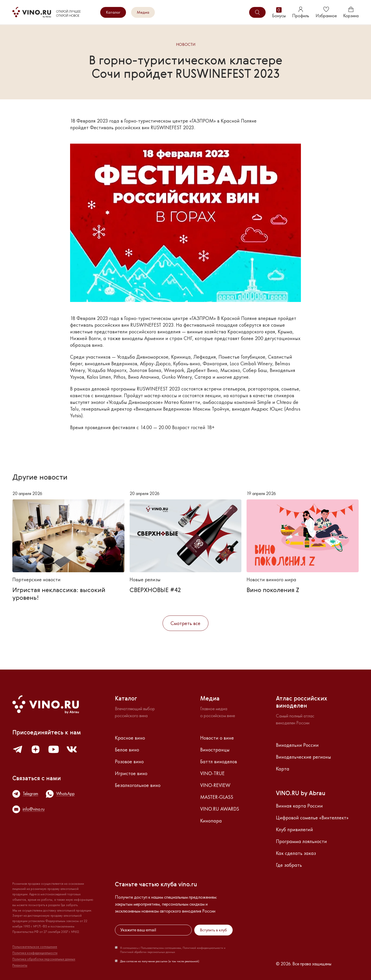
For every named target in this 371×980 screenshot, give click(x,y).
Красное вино (130, 738)
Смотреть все (185, 623)
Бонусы (279, 12)
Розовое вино (129, 761)
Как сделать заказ (296, 853)
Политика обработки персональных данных (44, 959)
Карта (283, 769)
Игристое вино (131, 773)
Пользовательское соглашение (35, 947)
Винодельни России (297, 745)
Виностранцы (215, 750)
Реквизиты (20, 965)
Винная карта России (299, 806)
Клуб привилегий (294, 829)
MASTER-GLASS (217, 797)
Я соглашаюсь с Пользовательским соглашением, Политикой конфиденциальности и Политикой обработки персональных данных (173, 950)
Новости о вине (217, 738)
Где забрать (289, 865)
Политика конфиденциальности (35, 953)
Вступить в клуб (213, 930)
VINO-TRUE (212, 773)
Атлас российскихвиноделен (302, 703)
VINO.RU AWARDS (220, 809)
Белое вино (127, 750)
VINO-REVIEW (215, 785)
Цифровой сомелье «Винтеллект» (312, 818)
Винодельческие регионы (303, 757)
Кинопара (211, 821)
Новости (186, 45)
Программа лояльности (301, 841)
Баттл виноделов (219, 761)
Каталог (113, 12)
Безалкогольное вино (138, 785)
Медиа (143, 12)
